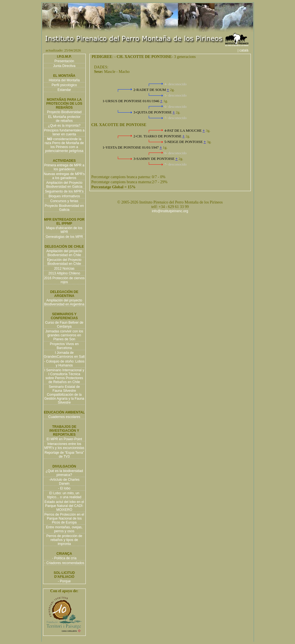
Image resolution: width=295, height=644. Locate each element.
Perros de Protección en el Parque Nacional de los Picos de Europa (64, 518)
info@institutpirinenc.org (170, 211)
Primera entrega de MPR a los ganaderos (64, 167)
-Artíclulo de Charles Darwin (64, 482)
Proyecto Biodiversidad (64, 112)
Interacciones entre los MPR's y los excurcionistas (64, 446)
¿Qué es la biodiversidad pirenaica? (64, 473)
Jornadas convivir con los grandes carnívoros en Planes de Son (64, 335)
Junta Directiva (64, 66)
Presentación (64, 61)
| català (245, 50)
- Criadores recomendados (64, 563)
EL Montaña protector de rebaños (64, 119)
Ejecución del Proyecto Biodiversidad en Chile (64, 262)
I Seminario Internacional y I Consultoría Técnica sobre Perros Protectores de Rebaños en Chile (64, 376)
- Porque (64, 581)
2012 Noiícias (64, 269)
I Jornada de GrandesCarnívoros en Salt (64, 355)
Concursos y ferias (64, 201)
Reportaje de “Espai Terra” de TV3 (64, 455)
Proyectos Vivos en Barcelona (64, 346)
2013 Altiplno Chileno (64, 273)
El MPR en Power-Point (64, 439)
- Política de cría (64, 558)
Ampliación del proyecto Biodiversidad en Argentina (64, 302)
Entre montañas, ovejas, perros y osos (64, 529)
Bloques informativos (64, 196)
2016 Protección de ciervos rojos (64, 280)
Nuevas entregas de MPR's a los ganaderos (64, 176)
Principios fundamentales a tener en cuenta (64, 132)
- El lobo (64, 488)
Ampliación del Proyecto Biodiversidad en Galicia (64, 185)
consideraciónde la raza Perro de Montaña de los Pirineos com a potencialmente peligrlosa (64, 145)
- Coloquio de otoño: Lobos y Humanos (64, 363)
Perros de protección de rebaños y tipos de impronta (64, 540)
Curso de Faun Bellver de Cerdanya (64, 325)
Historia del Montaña (64, 80)
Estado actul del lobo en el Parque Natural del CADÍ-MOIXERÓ (64, 506)
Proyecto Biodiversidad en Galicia (64, 208)
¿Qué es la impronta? (64, 126)
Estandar (64, 90)
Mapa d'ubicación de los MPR (64, 230)
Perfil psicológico (64, 85)
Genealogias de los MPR (64, 237)
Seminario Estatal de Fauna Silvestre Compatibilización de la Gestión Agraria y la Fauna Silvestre (64, 395)
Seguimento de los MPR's (64, 191)
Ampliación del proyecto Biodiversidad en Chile (64, 253)
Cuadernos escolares (64, 417)
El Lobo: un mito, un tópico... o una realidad (64, 495)
